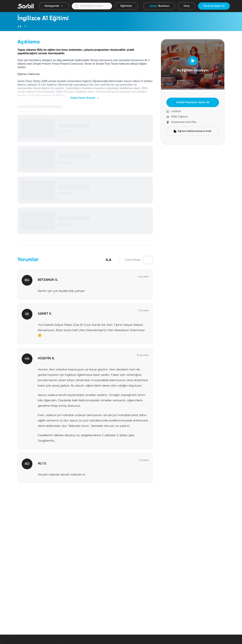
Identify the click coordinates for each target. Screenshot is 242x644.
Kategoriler (54, 6)
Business (159, 6)
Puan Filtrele (133, 260)
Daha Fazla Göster (85, 98)
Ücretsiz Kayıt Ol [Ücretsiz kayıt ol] (214, 6)
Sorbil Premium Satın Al (193, 102)
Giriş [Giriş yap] (187, 6)
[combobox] (148, 260)
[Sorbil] (26, 6)
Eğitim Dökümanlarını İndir (193, 131)
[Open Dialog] (193, 61)
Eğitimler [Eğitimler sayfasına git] (126, 6)
